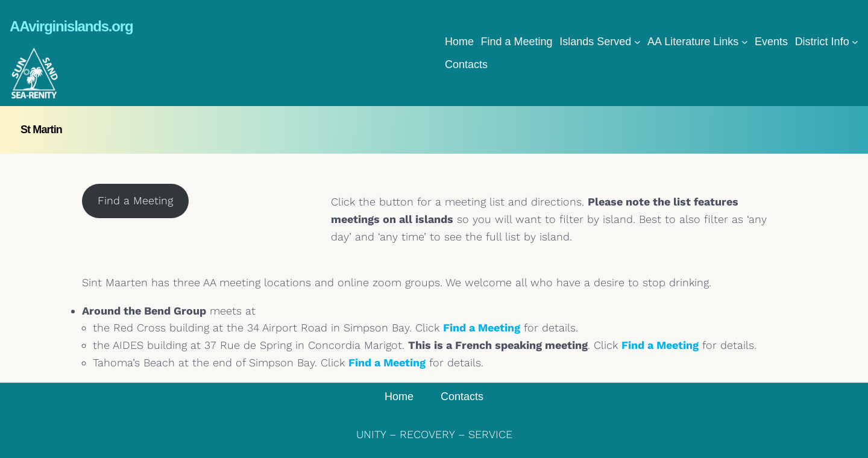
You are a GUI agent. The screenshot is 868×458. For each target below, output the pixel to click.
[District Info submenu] (855, 42)
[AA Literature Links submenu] (745, 42)
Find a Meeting (135, 200)
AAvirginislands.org (71, 26)
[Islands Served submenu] (637, 42)
